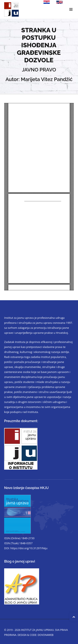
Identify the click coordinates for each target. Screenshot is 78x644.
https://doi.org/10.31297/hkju (29, 548)
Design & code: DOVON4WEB (36, 635)
